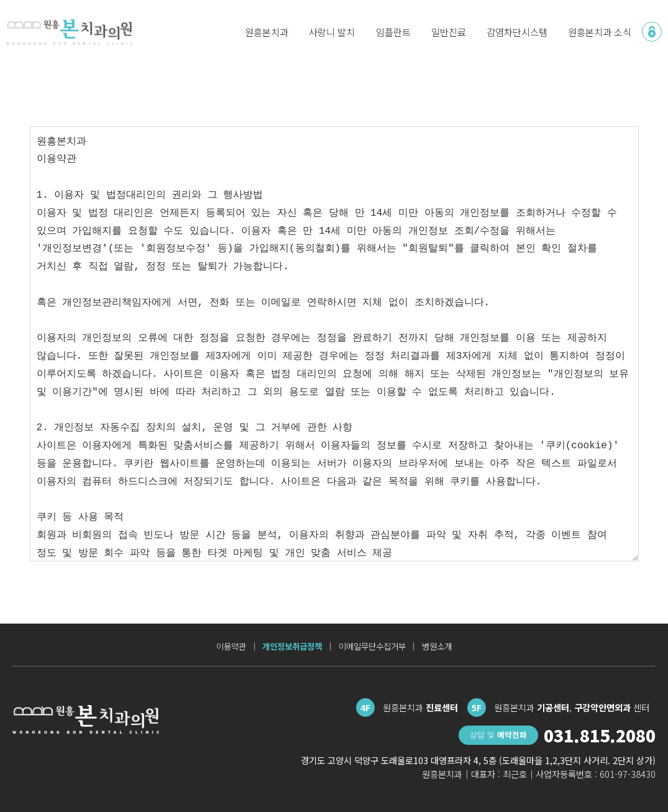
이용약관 (231, 647)
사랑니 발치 (332, 32)
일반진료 (449, 32)
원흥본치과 (267, 32)
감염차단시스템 (517, 32)
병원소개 (437, 647)
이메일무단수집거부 (372, 647)
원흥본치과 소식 (600, 32)
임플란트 (393, 32)
